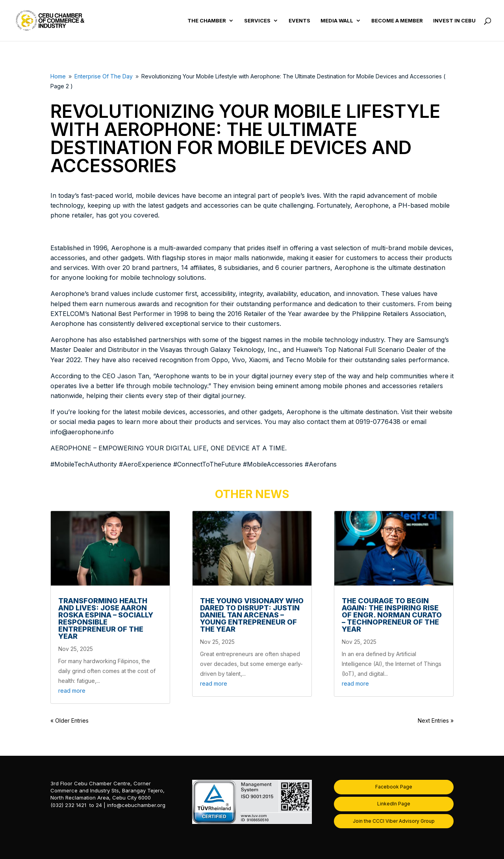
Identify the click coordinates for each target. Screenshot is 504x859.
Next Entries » (436, 720)
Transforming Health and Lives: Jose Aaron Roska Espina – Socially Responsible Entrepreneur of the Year (106, 618)
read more (72, 691)
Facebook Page (394, 787)
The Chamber (207, 21)
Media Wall (337, 21)
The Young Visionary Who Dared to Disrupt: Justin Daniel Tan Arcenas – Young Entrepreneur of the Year (252, 615)
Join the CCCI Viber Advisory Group (394, 821)
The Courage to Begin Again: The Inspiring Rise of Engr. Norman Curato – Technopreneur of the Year (392, 615)
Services (257, 21)
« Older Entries (69, 720)
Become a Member (397, 21)
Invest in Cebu (454, 21)
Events (299, 21)
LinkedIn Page (394, 804)
